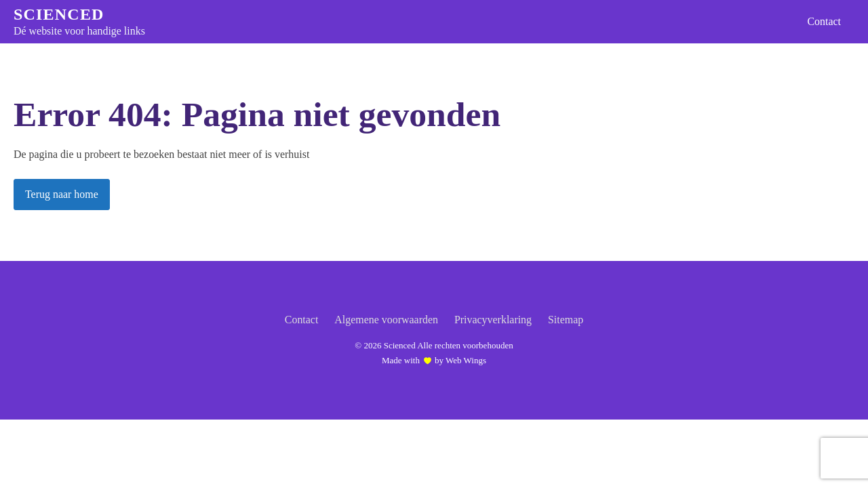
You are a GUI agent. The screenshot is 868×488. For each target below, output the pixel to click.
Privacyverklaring (493, 320)
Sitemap (566, 320)
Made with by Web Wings (434, 361)
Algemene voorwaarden (386, 320)
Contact (824, 21)
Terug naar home (62, 194)
